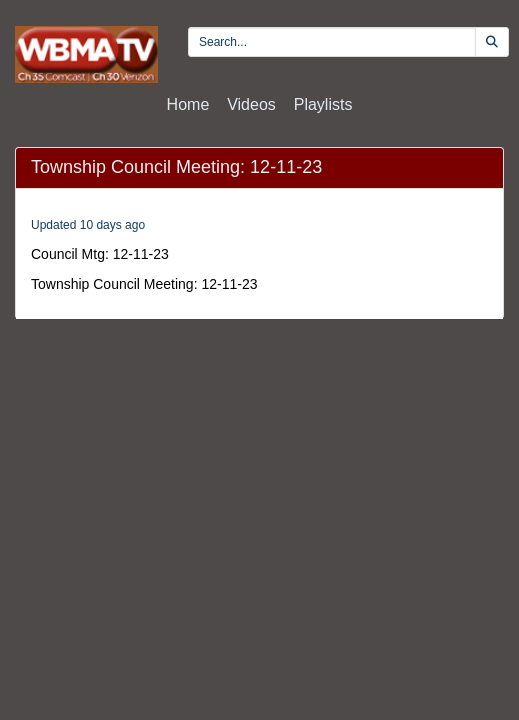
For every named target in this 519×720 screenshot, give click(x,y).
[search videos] (332, 42)
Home (188, 104)
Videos (251, 104)
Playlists (323, 104)
